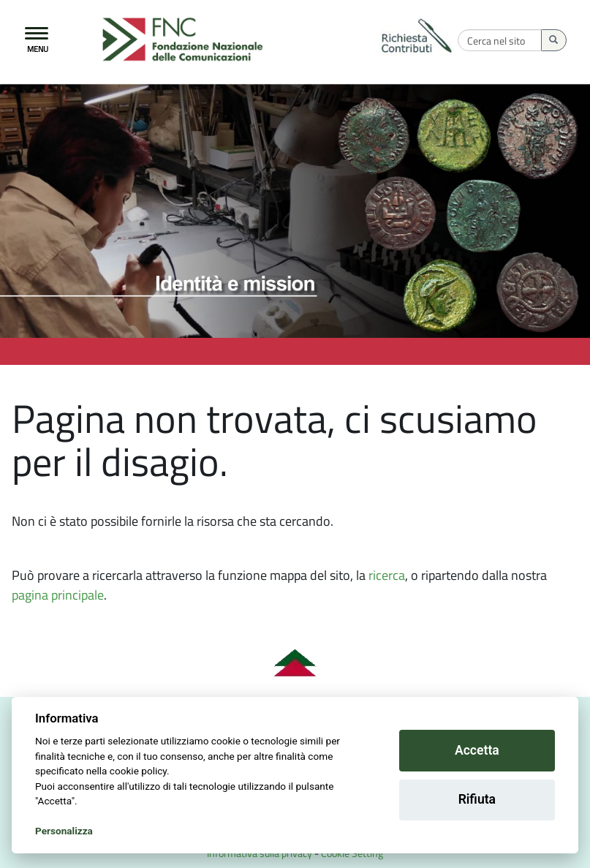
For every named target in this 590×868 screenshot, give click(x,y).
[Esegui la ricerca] (554, 40)
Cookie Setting (352, 853)
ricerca (387, 575)
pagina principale (58, 595)
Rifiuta (477, 799)
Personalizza (64, 831)
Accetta (477, 750)
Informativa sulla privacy (260, 853)
